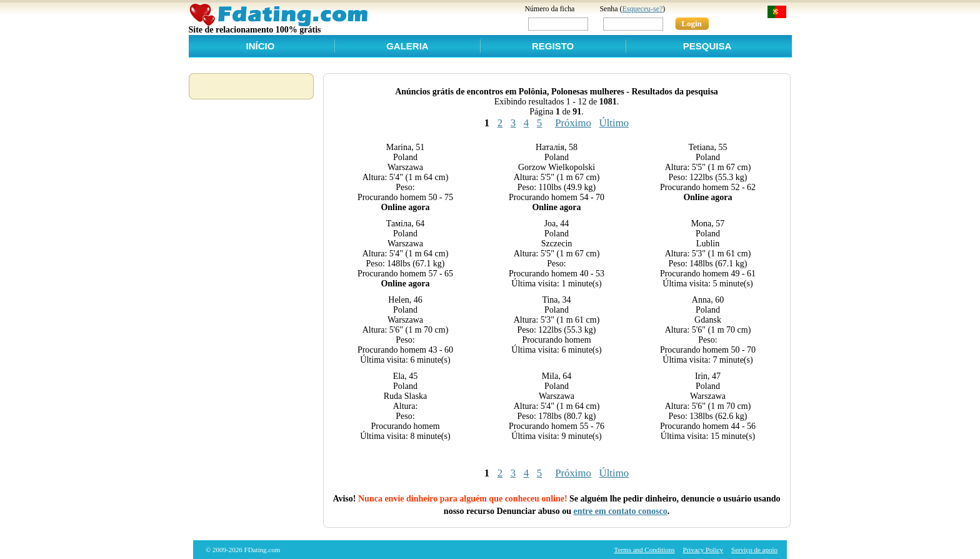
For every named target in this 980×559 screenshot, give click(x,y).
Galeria (407, 46)
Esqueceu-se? (643, 9)
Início (261, 46)
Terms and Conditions (645, 550)
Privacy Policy (703, 550)
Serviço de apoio (754, 550)
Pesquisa (707, 46)
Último (614, 123)
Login (692, 23)
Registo (553, 46)
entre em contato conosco (620, 511)
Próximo (573, 123)
